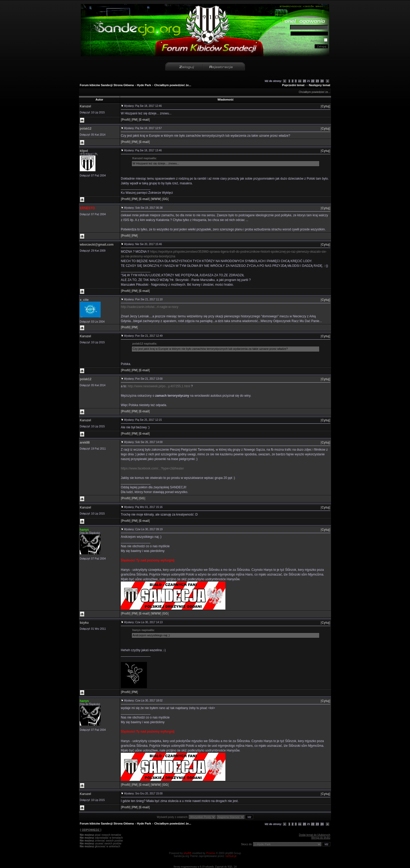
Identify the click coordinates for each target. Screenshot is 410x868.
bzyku (84, 623)
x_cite (84, 300)
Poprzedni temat (293, 85)
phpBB (187, 853)
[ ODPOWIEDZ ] (90, 830)
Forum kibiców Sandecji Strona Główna (107, 85)
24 (322, 81)
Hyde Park (144, 85)
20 (304, 81)
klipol (84, 151)
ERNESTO (87, 208)
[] (325, 106)
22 (313, 81)
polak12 (86, 129)
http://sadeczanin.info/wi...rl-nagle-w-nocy (150, 307)
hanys (84, 530)
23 (317, 81)
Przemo (211, 853)
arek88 (85, 443)
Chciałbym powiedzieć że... (173, 85)
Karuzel (85, 106)
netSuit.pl (231, 856)
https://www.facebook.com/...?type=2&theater (152, 468)
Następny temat (320, 85)
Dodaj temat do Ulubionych (315, 835)
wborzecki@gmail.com (97, 245)
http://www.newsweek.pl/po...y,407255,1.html (159, 386)
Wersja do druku (321, 838)
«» (300, 81)
